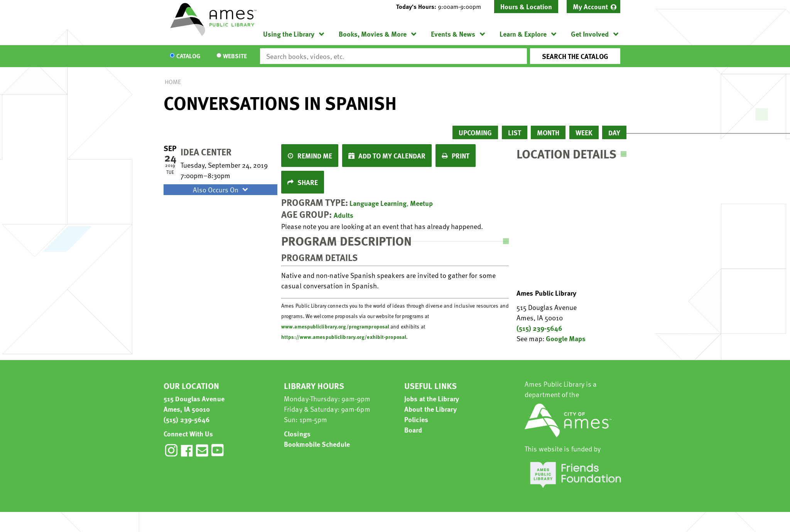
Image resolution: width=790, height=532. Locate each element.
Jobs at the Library (432, 398)
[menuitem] (593, 7)
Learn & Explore (523, 34)
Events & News (453, 34)
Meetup (421, 203)
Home (173, 82)
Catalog (188, 56)
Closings (297, 434)
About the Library (430, 409)
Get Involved (590, 34)
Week (584, 132)
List (515, 132)
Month (548, 132)
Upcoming (475, 132)
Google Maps (566, 338)
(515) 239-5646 (539, 328)
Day (614, 132)
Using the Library (289, 34)
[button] (442, 7)
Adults (344, 215)
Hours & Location (526, 6)
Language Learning (378, 203)
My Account (590, 6)
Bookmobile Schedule (317, 444)
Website (235, 56)
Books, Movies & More (373, 34)
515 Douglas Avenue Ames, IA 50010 (194, 404)
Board (413, 430)
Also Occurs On (221, 189)
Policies (416, 419)
